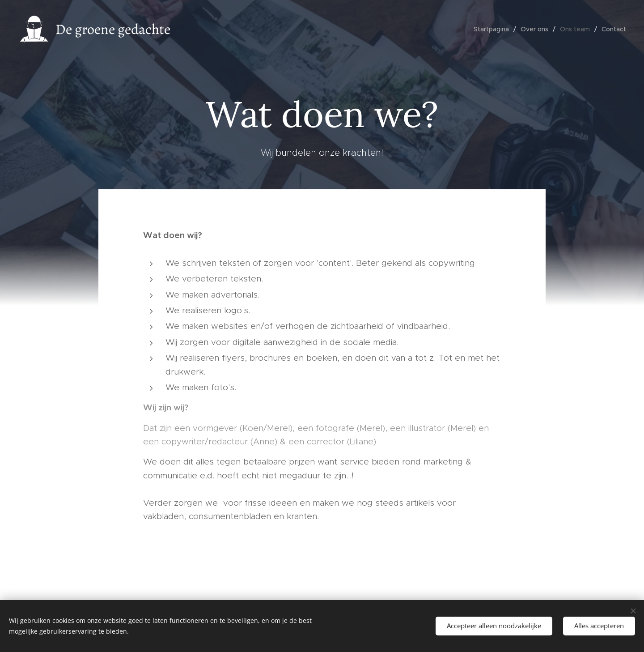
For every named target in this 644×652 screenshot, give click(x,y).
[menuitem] (494, 29)
